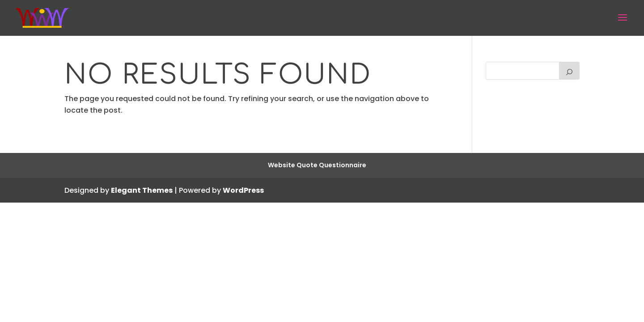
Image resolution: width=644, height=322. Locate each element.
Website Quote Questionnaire (317, 165)
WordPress (243, 190)
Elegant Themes (142, 190)
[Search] (569, 71)
